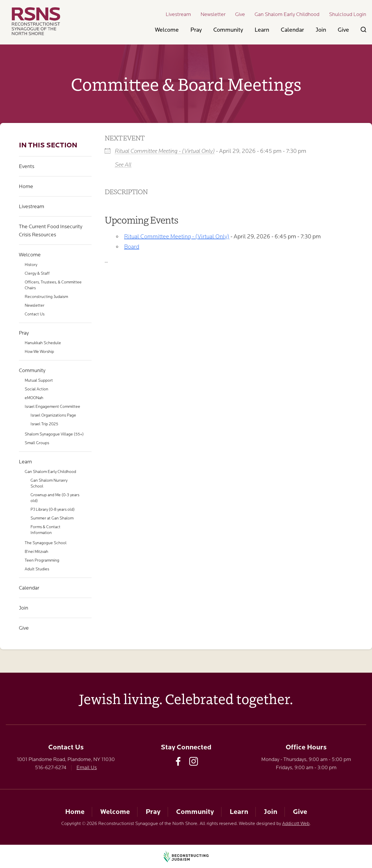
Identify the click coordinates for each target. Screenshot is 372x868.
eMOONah (34, 398)
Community (228, 30)
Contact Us (35, 314)
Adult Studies (37, 569)
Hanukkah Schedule (43, 343)
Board (132, 247)
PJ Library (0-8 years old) (53, 509)
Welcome (167, 30)
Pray (196, 30)
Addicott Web (296, 824)
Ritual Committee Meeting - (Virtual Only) (165, 151)
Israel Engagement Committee (52, 406)
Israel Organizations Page (53, 415)
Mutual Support (39, 380)
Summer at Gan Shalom (52, 518)
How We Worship (39, 351)
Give (240, 14)
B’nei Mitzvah (36, 551)
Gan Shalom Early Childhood (287, 14)
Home (26, 186)
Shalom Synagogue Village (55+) (54, 434)
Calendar (292, 30)
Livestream (178, 14)
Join (321, 30)
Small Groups (37, 443)
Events (27, 166)
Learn (262, 30)
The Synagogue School (46, 543)
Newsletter (213, 14)
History (31, 265)
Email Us (87, 767)
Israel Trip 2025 (44, 424)
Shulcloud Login (348, 14)
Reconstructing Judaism (46, 297)
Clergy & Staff (37, 273)
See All (123, 165)
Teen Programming (42, 560)
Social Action (36, 389)
